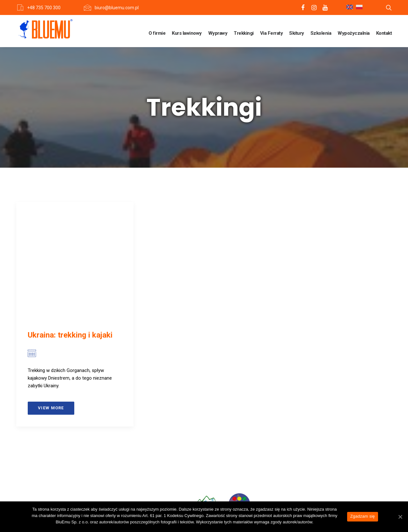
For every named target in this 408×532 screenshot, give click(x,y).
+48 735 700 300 (44, 8)
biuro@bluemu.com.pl (117, 8)
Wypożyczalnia (354, 33)
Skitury (297, 33)
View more (51, 408)
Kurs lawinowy (187, 33)
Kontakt (384, 33)
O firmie (157, 33)
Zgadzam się (363, 516)
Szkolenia (321, 33)
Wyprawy (218, 33)
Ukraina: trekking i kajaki (70, 335)
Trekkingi (244, 33)
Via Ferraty (272, 33)
